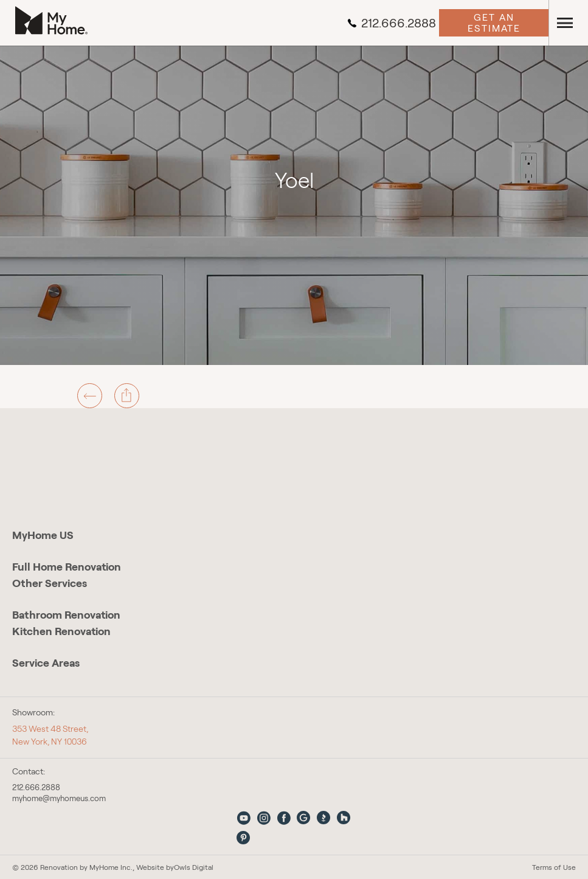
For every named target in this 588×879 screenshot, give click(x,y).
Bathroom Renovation (66, 615)
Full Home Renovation (67, 567)
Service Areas (46, 663)
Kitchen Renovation (61, 631)
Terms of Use (554, 867)
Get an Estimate (494, 23)
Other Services (50, 583)
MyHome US (43, 535)
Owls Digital (194, 867)
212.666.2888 (392, 23)
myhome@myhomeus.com (59, 798)
